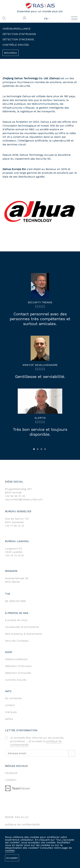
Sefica (9, 719)
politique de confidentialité (22, 824)
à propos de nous (16, 620)
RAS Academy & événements (24, 634)
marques (11, 712)
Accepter (12, 858)
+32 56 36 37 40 (15, 496)
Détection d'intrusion (19, 34)
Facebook (11, 773)
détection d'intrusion (18, 666)
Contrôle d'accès (16, 45)
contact (10, 705)
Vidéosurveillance (17, 29)
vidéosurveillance (16, 659)
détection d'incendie (18, 673)
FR (47, 19)
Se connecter (14, 698)
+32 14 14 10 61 (15, 555)
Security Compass (17, 641)
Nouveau (11, 53)
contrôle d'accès (16, 680)
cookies (10, 850)
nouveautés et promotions (22, 627)
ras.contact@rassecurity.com (24, 499)
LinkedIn (11, 780)
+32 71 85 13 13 (14, 526)
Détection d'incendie (18, 39)
